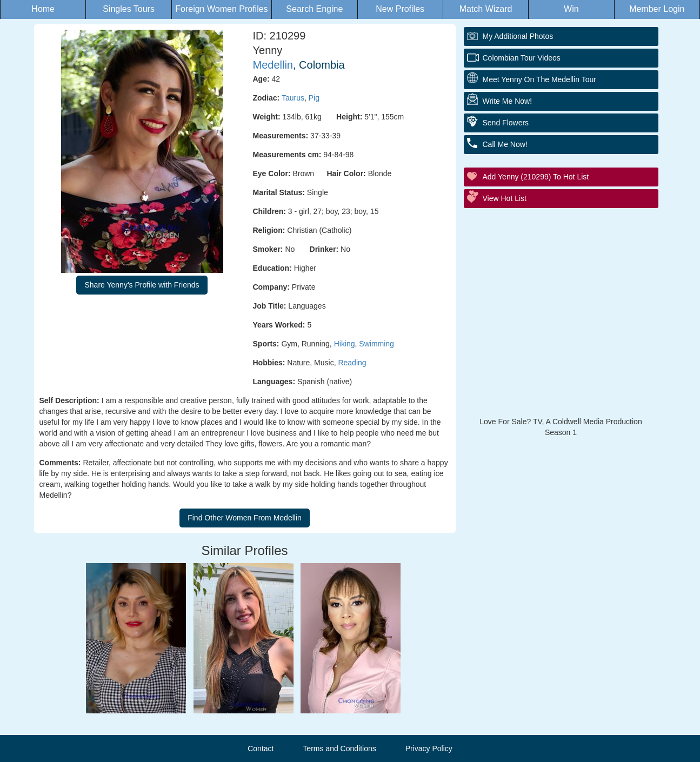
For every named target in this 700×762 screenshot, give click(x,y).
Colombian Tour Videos (522, 58)
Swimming (376, 344)
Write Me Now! (508, 101)
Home (43, 9)
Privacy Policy (429, 748)
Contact (261, 748)
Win (571, 9)
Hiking (345, 344)
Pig (314, 98)
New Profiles (400, 9)
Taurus (293, 98)
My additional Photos (518, 36)
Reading (352, 363)
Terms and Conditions (339, 748)
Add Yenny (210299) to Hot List (536, 177)
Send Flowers (506, 123)
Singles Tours (129, 9)
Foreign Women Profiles (221, 9)
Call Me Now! (505, 144)
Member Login (657, 9)
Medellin (273, 65)
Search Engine (314, 9)
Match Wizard (486, 9)
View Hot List (505, 198)
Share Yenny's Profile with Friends (142, 285)
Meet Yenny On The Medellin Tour (539, 79)
